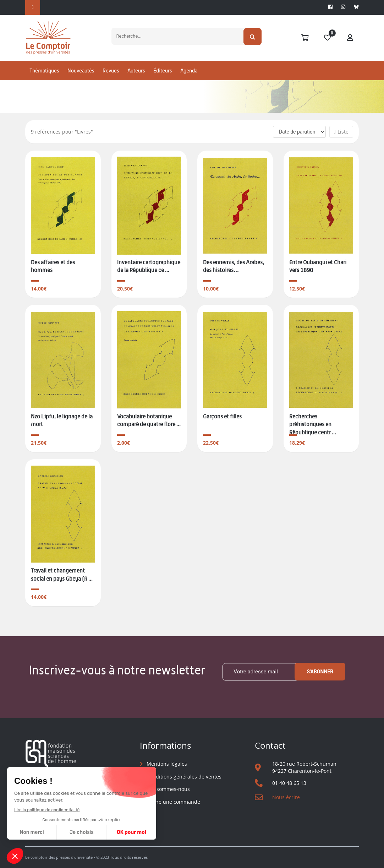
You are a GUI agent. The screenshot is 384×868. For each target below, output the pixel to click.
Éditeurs (163, 76)
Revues (111, 76)
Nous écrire (286, 797)
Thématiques (44, 76)
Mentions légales (167, 764)
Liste (341, 132)
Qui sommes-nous (168, 789)
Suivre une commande (173, 802)
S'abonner (320, 672)
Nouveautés (81, 76)
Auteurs (136, 76)
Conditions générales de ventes (184, 777)
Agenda (189, 76)
